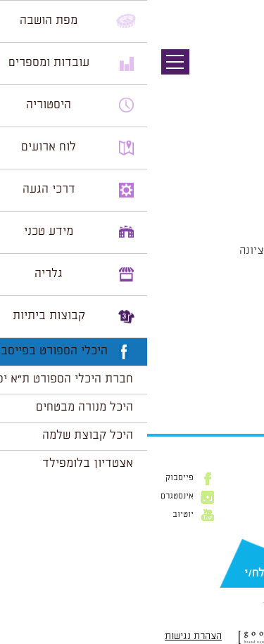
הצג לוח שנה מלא (213, 387)
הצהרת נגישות (46, 636)
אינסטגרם (30, 496)
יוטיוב (36, 515)
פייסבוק (32, 478)
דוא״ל (243, 550)
